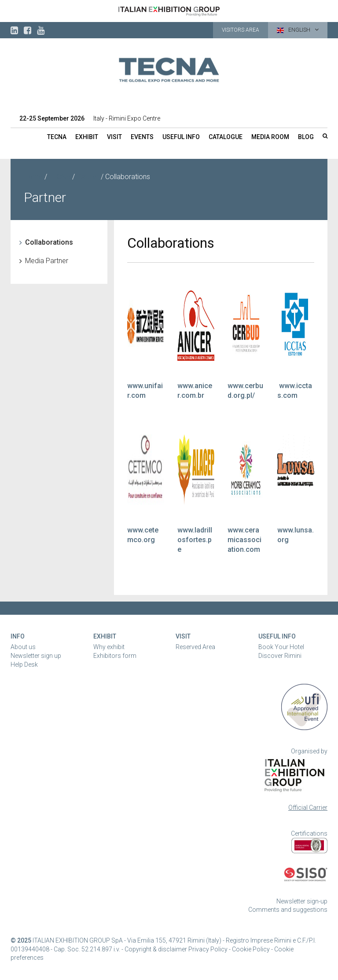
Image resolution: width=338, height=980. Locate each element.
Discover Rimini (280, 656)
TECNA (57, 137)
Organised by (309, 751)
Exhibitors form (115, 656)
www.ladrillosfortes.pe (195, 540)
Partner (88, 177)
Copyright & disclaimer (156, 949)
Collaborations (49, 242)
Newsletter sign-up (302, 901)
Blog (306, 137)
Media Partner (47, 261)
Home (33, 177)
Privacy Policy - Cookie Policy (229, 949)
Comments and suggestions (288, 910)
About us (23, 647)
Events (142, 137)
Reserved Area (195, 647)
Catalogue (226, 137)
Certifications (309, 833)
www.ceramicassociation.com (244, 540)
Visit (114, 137)
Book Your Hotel (281, 647)
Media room (270, 137)
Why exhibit (109, 647)
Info (18, 636)
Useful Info (277, 636)
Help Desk (24, 664)
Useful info (181, 137)
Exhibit (87, 137)
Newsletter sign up (36, 656)
